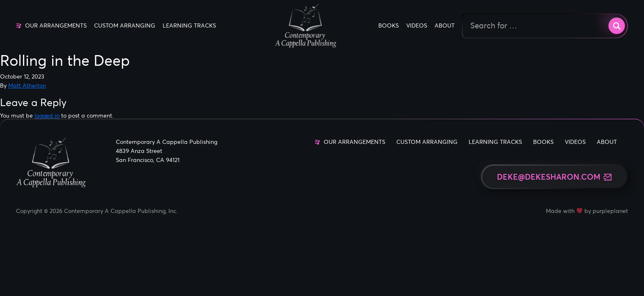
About (445, 25)
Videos (417, 25)
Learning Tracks (189, 25)
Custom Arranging (125, 25)
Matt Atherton (27, 86)
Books (389, 25)
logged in (47, 116)
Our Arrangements (56, 25)
